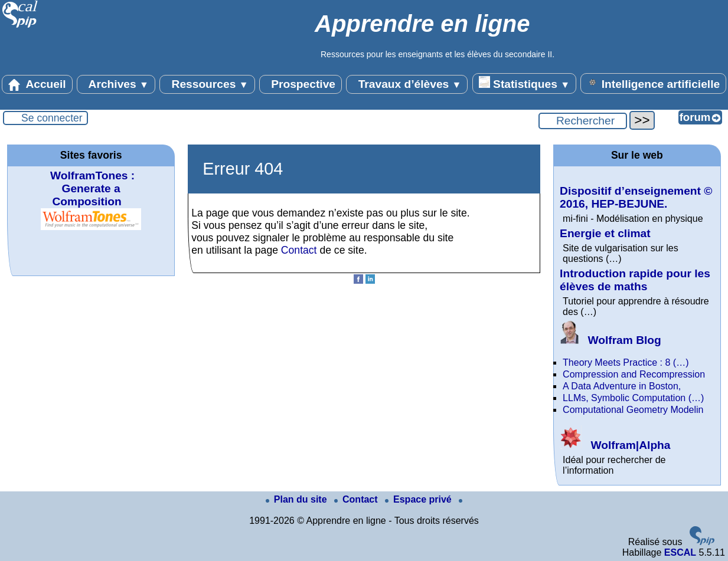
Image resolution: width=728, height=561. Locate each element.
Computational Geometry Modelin (633, 410)
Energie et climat (605, 233)
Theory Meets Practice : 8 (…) (626, 362)
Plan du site (298, 499)
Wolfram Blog (611, 340)
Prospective (301, 84)
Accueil (37, 84)
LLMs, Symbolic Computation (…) (633, 398)
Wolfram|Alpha (615, 445)
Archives (116, 84)
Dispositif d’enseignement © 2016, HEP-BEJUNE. (636, 197)
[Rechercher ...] (583, 121)
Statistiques (524, 83)
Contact (299, 250)
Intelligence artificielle (653, 83)
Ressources (207, 84)
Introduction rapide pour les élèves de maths (635, 280)
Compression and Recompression (634, 374)
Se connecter (52, 118)
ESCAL (680, 552)
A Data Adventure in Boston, (622, 386)
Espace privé (420, 499)
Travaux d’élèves (407, 84)
